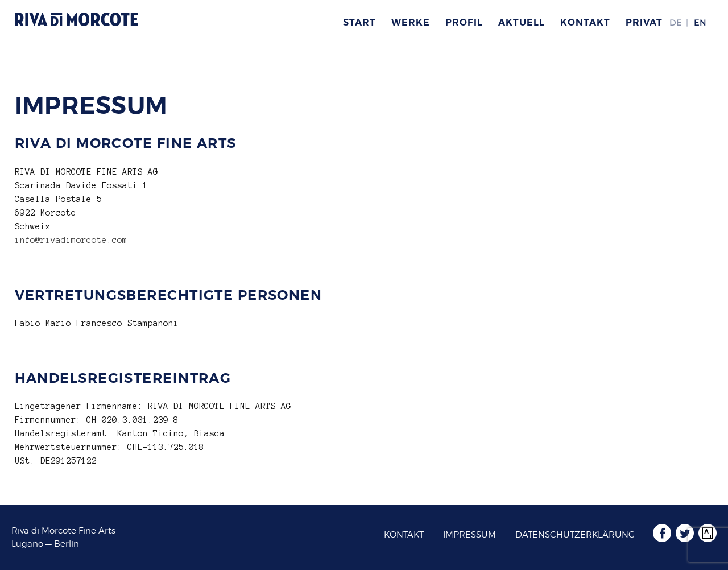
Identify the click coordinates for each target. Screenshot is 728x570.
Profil (464, 22)
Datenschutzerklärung (575, 535)
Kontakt (585, 22)
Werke (411, 22)
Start (359, 22)
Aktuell (522, 22)
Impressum (470, 535)
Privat (644, 22)
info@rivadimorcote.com (71, 240)
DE (676, 22)
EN (700, 22)
